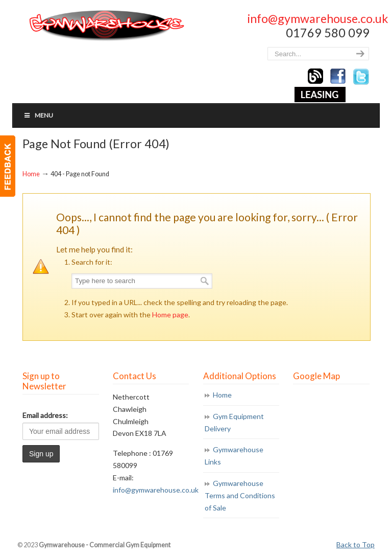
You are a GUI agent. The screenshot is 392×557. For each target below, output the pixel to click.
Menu (38, 115)
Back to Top (356, 544)
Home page (170, 315)
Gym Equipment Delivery (234, 422)
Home (31, 174)
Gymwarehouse (106, 26)
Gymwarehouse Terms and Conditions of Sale (240, 495)
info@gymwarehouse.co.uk (318, 18)
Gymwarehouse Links (234, 456)
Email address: (45, 415)
